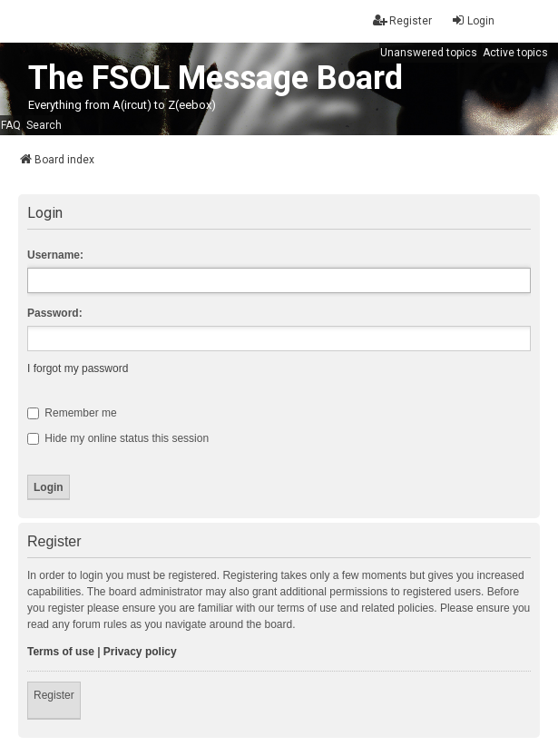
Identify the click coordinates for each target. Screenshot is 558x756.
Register (54, 695)
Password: (55, 313)
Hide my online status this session (118, 438)
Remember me (72, 413)
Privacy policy (140, 652)
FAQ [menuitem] (11, 125)
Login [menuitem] (473, 20)
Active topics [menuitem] (515, 53)
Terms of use (61, 652)
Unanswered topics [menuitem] (429, 53)
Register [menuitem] (402, 20)
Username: (55, 255)
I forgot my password (78, 368)
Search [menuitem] (44, 125)
